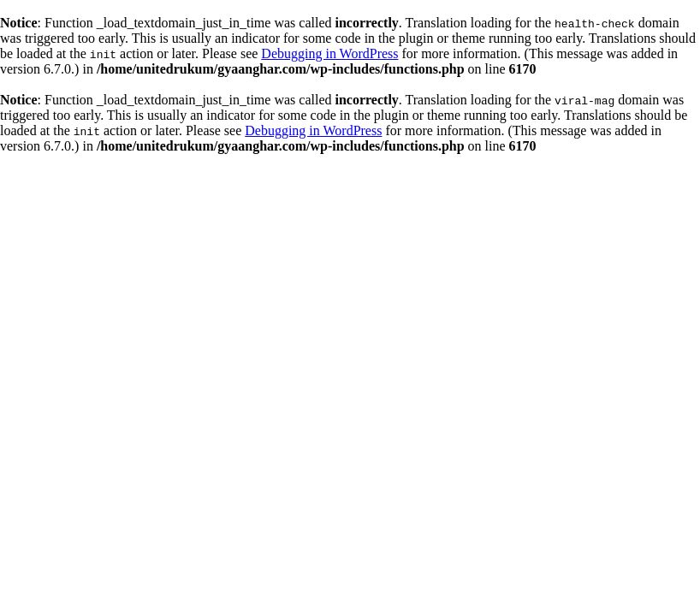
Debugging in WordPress (329, 53)
